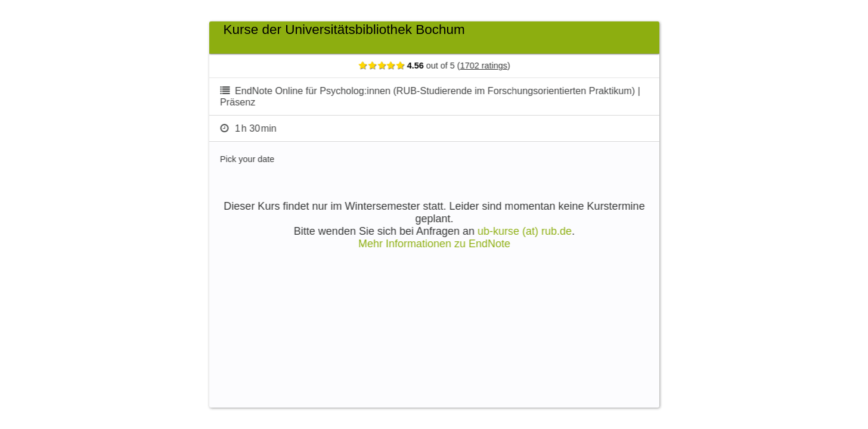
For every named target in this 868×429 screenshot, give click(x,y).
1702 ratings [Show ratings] (495, 66)
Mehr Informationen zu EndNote (445, 244)
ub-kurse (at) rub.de (535, 231)
